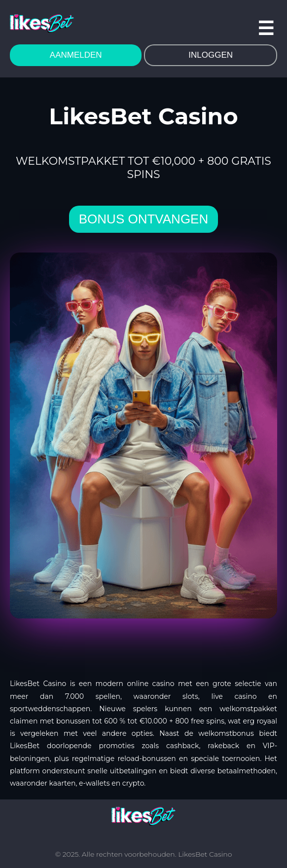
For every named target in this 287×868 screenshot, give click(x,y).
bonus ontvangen (143, 219)
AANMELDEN (76, 55)
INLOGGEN (211, 55)
